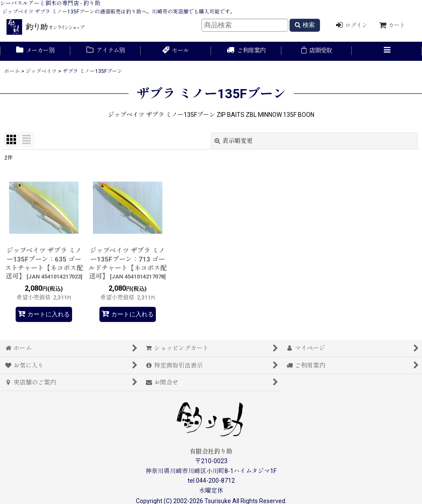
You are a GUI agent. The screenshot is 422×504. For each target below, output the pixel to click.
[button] (387, 51)
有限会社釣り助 (211, 451)
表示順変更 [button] (234, 141)
